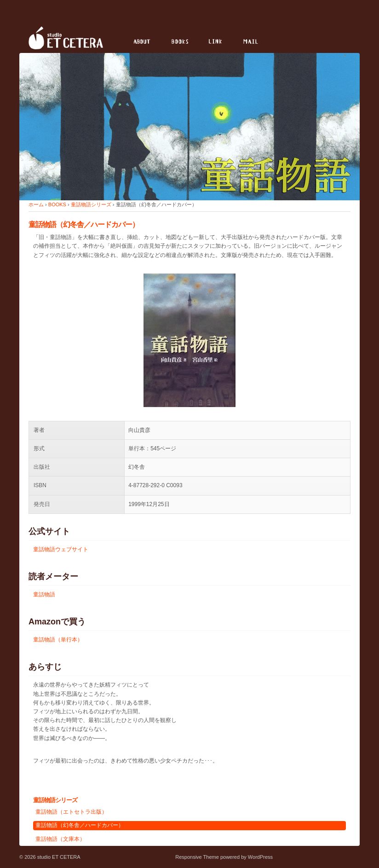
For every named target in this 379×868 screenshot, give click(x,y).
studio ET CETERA (58, 857)
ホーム (36, 204)
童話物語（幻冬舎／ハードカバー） (80, 825)
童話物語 (44, 594)
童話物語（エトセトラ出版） (71, 812)
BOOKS (57, 204)
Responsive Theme (197, 857)
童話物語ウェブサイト (61, 549)
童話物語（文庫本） (60, 839)
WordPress (260, 857)
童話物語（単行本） (58, 640)
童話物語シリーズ (91, 204)
